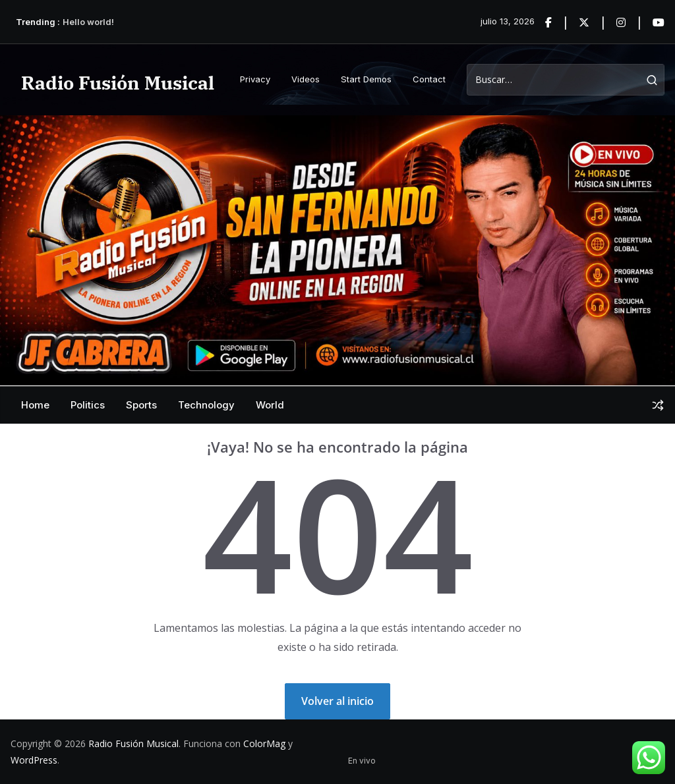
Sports (141, 405)
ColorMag (264, 743)
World (270, 405)
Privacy (255, 79)
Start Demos (366, 79)
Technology (206, 405)
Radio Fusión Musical (118, 83)
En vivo (362, 761)
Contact (429, 79)
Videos (306, 79)
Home (35, 405)
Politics (88, 405)
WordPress (34, 760)
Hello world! (88, 22)
